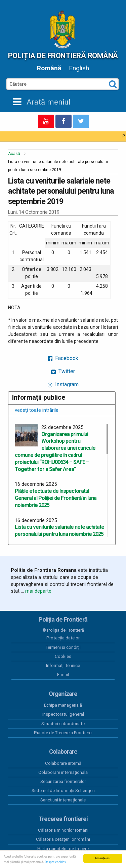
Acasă (14, 154)
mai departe (38, 591)
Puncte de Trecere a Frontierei (63, 733)
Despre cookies (55, 862)
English (79, 68)
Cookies (63, 656)
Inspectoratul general (63, 714)
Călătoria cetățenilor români (63, 839)
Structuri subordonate (63, 724)
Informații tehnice (63, 665)
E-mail (63, 675)
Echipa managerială (63, 705)
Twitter (63, 371)
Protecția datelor (63, 638)
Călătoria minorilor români (63, 830)
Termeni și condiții (63, 647)
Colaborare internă (63, 763)
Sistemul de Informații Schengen (63, 791)
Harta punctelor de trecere (63, 849)
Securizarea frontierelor (63, 781)
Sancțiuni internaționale (63, 800)
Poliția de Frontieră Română (63, 55)
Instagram (63, 384)
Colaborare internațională (63, 772)
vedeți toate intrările (37, 410)
